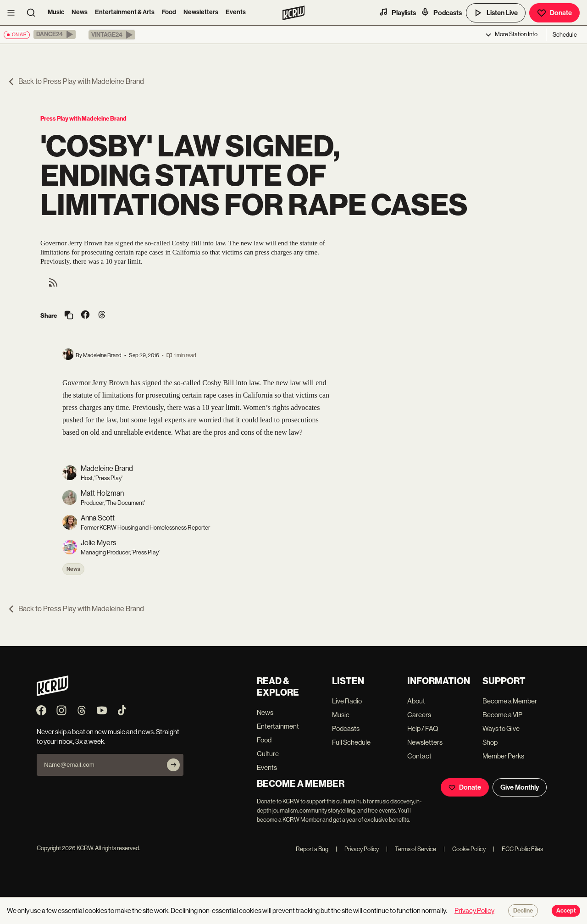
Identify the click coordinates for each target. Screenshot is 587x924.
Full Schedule (351, 742)
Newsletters (201, 12)
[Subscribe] (173, 765)
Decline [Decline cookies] (523, 911)
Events (236, 12)
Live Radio (347, 701)
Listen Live (496, 13)
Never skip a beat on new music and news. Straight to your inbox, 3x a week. (108, 736)
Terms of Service (411, 849)
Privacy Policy (357, 849)
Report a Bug (312, 849)
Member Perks (503, 756)
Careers (419, 715)
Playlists (397, 12)
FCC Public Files (518, 849)
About (416, 701)
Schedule (565, 35)
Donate (554, 13)
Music (56, 12)
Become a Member (510, 701)
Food (169, 12)
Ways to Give (501, 728)
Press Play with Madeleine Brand (83, 119)
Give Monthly (520, 787)
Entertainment (278, 726)
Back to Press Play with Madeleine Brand (76, 81)
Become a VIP (502, 715)
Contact (419, 756)
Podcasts (441, 12)
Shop (490, 742)
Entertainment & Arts (125, 12)
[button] (55, 34)
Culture (268, 754)
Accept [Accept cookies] (566, 911)
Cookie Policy (465, 849)
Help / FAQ (423, 728)
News (80, 12)
